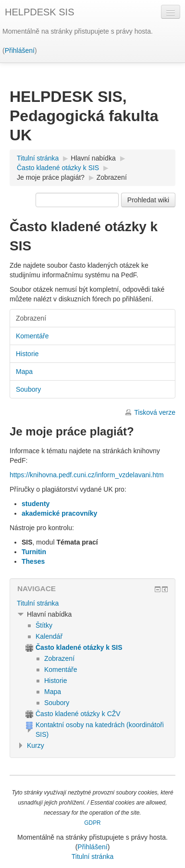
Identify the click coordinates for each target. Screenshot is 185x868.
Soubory (28, 389)
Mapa (24, 372)
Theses (33, 561)
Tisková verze (155, 412)
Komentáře (32, 336)
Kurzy (36, 745)
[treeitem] (92, 603)
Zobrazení (112, 177)
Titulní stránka (38, 603)
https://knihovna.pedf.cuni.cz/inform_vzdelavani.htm (87, 475)
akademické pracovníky (59, 513)
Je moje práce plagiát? (51, 177)
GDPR (92, 823)
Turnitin (34, 552)
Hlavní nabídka (93, 158)
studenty (36, 504)
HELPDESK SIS (40, 12)
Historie (27, 354)
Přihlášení (20, 50)
